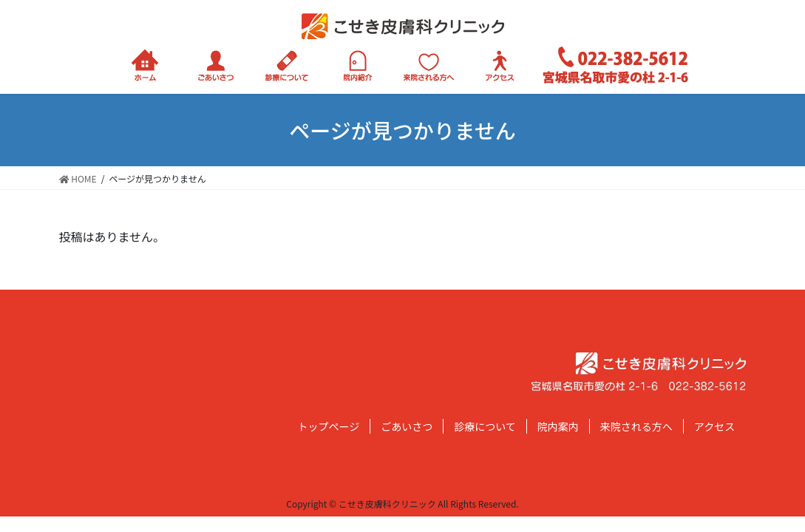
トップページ (329, 426)
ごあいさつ (407, 426)
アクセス (714, 426)
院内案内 (558, 426)
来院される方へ (636, 426)
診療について (485, 426)
